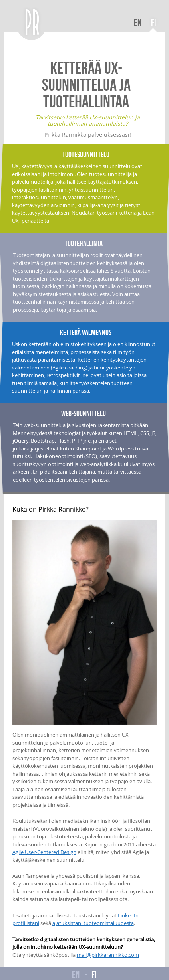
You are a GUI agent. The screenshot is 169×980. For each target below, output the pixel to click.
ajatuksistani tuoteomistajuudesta (93, 923)
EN (138, 22)
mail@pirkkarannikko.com (108, 955)
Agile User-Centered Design (44, 852)
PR (33, 22)
